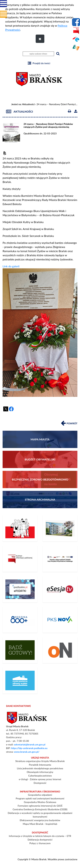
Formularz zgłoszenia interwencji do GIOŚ (40, 806)
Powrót (69, 423)
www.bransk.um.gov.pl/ (27, 752)
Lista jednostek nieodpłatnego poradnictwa (40, 768)
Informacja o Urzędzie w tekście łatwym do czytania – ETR (40, 836)
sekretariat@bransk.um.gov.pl (30, 744)
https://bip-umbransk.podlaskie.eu (29, 748)
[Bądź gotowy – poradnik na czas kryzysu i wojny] (20, 650)
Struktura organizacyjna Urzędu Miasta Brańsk (40, 761)
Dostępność (40, 783)
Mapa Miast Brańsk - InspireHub (40, 824)
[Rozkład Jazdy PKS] (60, 620)
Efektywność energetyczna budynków (40, 820)
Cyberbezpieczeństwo (40, 776)
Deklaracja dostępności (40, 840)
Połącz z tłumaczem (40, 843)
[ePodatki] (20, 589)
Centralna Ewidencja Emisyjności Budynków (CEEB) (40, 809)
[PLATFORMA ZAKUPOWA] (60, 650)
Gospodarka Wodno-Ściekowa (40, 802)
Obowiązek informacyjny (40, 772)
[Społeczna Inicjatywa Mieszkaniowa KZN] (60, 528)
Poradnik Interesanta (40, 765)
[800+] (20, 620)
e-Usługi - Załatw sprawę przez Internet (40, 779)
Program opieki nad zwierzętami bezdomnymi (40, 798)
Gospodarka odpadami (40, 795)
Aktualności (28, 104)
